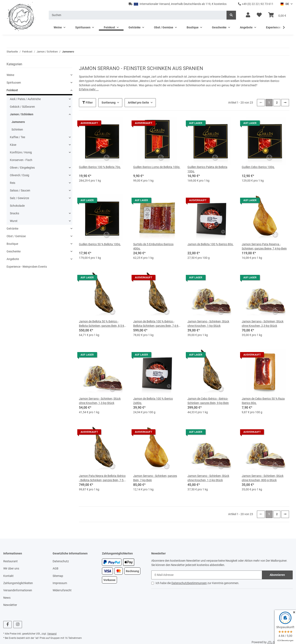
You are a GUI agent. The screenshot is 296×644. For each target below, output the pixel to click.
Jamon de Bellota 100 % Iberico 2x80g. (153, 400)
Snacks (14, 213)
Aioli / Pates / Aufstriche (25, 99)
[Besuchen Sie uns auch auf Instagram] (18, 624)
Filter (87, 102)
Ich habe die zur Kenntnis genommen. (197, 582)
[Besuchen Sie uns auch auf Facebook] (8, 624)
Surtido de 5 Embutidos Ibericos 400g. (153, 246)
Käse (13, 145)
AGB (55, 568)
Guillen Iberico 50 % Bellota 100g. (100, 244)
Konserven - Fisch (21, 160)
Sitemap (58, 575)
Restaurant (10, 561)
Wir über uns (11, 568)
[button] (248, 15)
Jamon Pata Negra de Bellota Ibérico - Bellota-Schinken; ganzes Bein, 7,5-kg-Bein (102, 478)
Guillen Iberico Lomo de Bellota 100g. (157, 167)
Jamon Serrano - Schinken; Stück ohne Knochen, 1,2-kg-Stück (208, 478)
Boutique (12, 244)
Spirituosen (14, 83)
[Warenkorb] (277, 15)
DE (285, 4)
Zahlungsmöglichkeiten (18, 582)
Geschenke (14, 251)
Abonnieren (277, 574)
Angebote (13, 259)
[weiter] (285, 102)
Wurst (14, 221)
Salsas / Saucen (20, 190)
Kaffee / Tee (17, 137)
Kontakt (8, 575)
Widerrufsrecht (62, 590)
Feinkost (12, 90)
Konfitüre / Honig (21, 152)
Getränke (12, 229)
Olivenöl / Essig (20, 175)
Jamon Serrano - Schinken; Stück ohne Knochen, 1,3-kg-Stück (100, 400)
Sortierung (109, 102)
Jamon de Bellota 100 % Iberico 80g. (210, 244)
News (7, 597)
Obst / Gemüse (16, 236)
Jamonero (18, 122)
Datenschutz (61, 561)
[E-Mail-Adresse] (207, 574)
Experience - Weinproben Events (27, 267)
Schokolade (17, 206)
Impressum (60, 582)
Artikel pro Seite (138, 102)
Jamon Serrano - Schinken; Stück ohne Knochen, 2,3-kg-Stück (263, 323)
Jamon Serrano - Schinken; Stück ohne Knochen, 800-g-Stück (263, 478)
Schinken (17, 129)
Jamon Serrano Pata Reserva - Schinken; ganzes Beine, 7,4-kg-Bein (264, 246)
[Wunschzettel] (259, 15)
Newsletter (10, 604)
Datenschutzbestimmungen (189, 582)
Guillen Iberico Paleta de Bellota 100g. (207, 169)
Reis (13, 183)
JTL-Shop (273, 642)
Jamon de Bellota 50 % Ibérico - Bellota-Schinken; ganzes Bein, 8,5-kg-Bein (103, 323)
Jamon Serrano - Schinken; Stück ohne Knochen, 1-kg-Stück (208, 323)
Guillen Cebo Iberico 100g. (258, 167)
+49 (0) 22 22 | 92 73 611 (256, 4)
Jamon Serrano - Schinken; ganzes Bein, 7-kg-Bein (155, 478)
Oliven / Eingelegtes (22, 168)
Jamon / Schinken (22, 114)
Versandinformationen (18, 590)
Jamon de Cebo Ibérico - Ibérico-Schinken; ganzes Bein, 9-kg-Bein (208, 400)
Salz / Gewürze (19, 198)
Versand (52, 633)
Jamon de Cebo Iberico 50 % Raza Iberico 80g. (263, 400)
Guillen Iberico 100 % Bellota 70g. (100, 167)
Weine (10, 75)
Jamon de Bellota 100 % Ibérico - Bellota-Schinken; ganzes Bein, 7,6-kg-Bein (157, 323)
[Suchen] (138, 15)
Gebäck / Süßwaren (22, 107)
